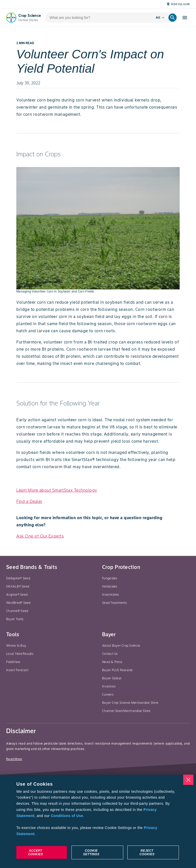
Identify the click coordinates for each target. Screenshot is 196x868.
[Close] (188, 780)
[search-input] (97, 18)
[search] (173, 18)
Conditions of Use (67, 816)
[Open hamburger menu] (185, 18)
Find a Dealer (29, 501)
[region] (98, 821)
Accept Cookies (36, 852)
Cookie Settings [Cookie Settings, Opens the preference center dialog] (91, 852)
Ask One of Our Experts (40, 536)
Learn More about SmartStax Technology (57, 490)
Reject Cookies (147, 852)
